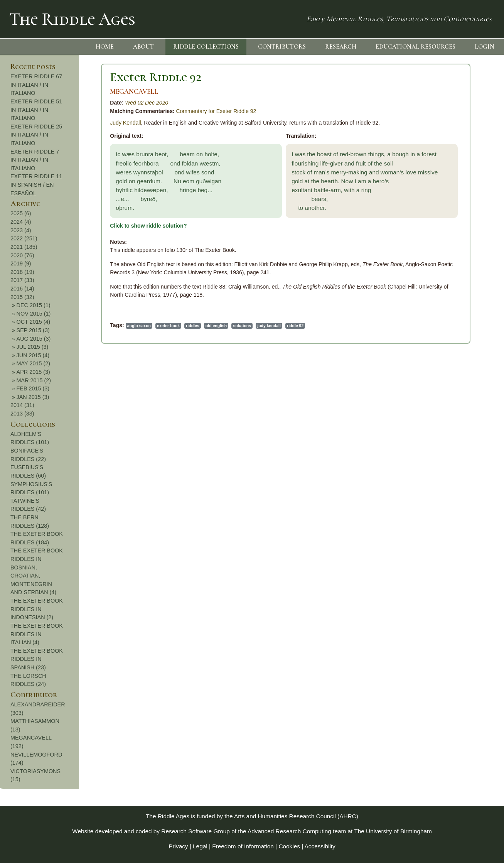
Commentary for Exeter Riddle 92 (131, 111)
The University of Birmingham (393, 831)
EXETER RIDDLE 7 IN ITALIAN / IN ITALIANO (460, 160)
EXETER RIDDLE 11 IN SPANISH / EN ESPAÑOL (461, 185)
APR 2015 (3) (458, 372)
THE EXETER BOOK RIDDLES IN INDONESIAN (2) (462, 609)
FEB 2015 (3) (458, 388)
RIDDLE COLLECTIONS (206, 47)
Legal (200, 846)
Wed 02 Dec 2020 (62, 103)
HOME (105, 47)
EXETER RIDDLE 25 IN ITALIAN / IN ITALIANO (461, 135)
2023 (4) (446, 230)
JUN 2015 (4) (458, 355)
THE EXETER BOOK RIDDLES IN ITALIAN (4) (462, 634)
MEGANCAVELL (49, 92)
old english (131, 326)
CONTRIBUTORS (282, 47)
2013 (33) (447, 414)
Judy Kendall (40, 123)
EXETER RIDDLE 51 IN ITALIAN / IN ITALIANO (461, 110)
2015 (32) (447, 297)
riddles (108, 326)
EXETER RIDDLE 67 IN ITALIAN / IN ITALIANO (461, 85)
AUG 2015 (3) (458, 339)
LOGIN (485, 47)
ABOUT (143, 47)
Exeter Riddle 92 (71, 77)
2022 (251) (449, 238)
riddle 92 (210, 326)
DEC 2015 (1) (458, 305)
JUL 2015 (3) (457, 347)
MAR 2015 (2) (458, 380)
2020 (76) (447, 255)
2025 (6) (446, 213)
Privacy (178, 846)
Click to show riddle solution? (63, 226)
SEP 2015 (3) (458, 330)
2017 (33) (447, 280)
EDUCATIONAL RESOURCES (416, 47)
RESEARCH (341, 47)
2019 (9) (446, 263)
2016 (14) (447, 289)
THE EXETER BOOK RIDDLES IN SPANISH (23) (462, 659)
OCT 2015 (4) (458, 322)
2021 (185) (449, 247)
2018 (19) (447, 272)
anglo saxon (54, 326)
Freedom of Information (243, 846)
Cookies (289, 846)
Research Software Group (196, 831)
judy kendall (184, 326)
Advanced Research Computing (289, 831)
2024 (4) (446, 222)
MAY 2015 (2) (458, 363)
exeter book (83, 326)
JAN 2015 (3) (458, 397)
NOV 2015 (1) (458, 314)
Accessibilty (320, 846)
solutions (157, 326)
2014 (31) (447, 405)
